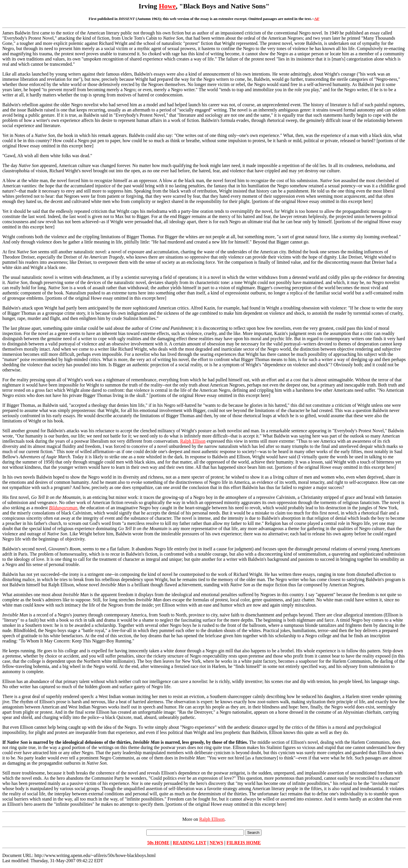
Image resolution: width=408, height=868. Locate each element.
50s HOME (158, 843)
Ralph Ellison (193, 441)
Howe (167, 6)
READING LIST (189, 843)
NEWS (216, 843)
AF (317, 19)
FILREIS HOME (244, 843)
